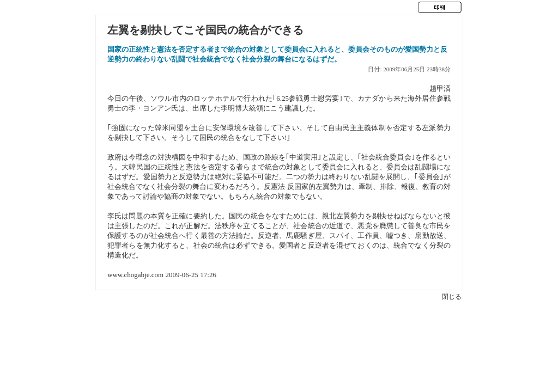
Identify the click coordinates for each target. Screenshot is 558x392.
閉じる (452, 297)
